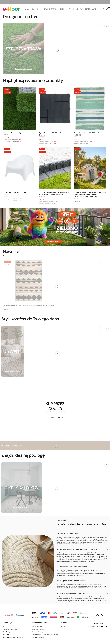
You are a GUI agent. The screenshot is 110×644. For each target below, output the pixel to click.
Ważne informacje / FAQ (10, 629)
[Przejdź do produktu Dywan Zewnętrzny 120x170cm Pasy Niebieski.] (90, 108)
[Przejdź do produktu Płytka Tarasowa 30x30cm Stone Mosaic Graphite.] (55, 108)
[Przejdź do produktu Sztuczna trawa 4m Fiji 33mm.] (20, 108)
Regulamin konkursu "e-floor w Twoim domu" (14, 638)
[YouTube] (103, 627)
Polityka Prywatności (9, 632)
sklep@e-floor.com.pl (78, 2)
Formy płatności (37, 626)
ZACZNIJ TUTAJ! (55, 417)
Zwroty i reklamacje (38, 632)
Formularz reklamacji (38, 637)
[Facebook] (90, 627)
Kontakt (63, 629)
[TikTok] (107, 627)
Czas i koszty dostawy (39, 629)
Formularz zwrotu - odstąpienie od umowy (45, 634)
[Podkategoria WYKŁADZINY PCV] (22, 487)
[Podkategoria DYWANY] (13, 351)
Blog (4, 626)
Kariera (63, 632)
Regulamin (6, 634)
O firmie (63, 626)
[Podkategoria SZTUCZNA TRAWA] (24, 49)
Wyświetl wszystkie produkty (12, 256)
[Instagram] (94, 627)
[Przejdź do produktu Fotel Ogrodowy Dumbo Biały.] (20, 168)
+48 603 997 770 (91, 2)
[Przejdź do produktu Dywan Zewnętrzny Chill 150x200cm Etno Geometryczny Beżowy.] (29, 281)
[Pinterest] (98, 627)
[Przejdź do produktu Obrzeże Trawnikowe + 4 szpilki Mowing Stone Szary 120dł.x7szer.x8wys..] (55, 168)
